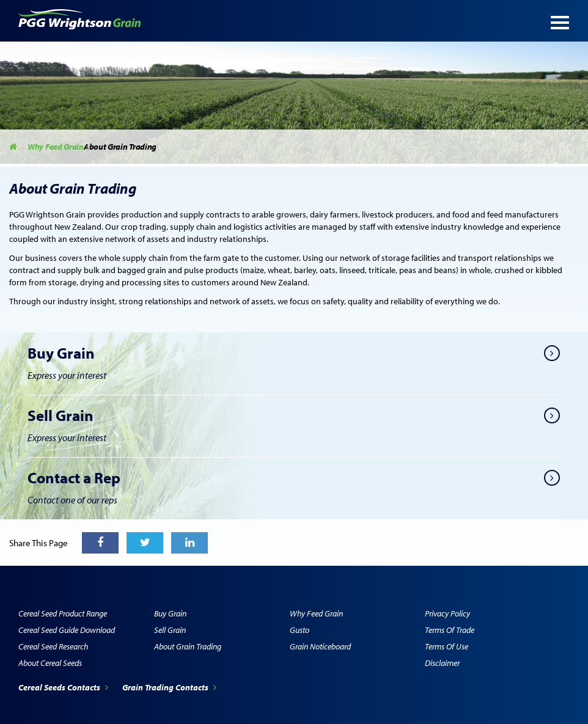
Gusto (300, 630)
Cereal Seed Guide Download (67, 630)
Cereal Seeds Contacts (64, 687)
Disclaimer (442, 663)
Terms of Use (447, 646)
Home (14, 147)
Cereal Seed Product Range (63, 613)
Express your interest (67, 375)
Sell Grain (170, 630)
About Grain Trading (188, 646)
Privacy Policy (447, 613)
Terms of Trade (450, 630)
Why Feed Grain (56, 147)
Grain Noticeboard (320, 646)
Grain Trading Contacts (169, 687)
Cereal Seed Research (53, 646)
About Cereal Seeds (50, 663)
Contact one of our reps (72, 500)
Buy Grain (170, 613)
